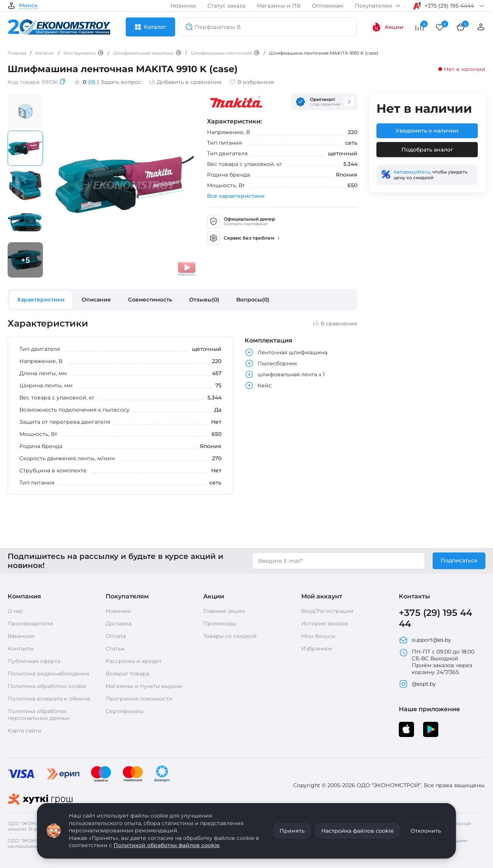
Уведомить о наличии (427, 131)
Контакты (21, 649)
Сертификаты (125, 711)
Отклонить (426, 831)
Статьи (115, 649)
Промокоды (220, 623)
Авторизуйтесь (412, 172)
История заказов (325, 623)
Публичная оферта (34, 661)
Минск (28, 6)
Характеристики (41, 300)
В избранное (252, 82)
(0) (92, 82)
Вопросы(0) (253, 300)
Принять (292, 831)
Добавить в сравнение (185, 82)
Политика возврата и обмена (49, 699)
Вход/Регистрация (327, 611)
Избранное (317, 649)
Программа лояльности (139, 699)
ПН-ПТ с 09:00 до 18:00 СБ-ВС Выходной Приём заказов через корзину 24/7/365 (437, 662)
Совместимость (150, 300)
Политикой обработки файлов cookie (167, 845)
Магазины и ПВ (279, 6)
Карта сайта (24, 731)
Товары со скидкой (230, 636)
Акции (388, 27)
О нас (15, 611)
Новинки (183, 6)
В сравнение (335, 324)
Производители (30, 623)
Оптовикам (328, 6)
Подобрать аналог (427, 150)
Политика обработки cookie (47, 686)
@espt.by (417, 684)
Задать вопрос (121, 82)
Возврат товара (127, 674)
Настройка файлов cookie (358, 831)
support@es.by (425, 640)
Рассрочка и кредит (134, 661)
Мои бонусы (318, 636)
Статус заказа (226, 6)
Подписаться (459, 560)
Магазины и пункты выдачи (144, 686)
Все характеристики (236, 196)
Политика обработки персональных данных (39, 715)
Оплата (116, 636)
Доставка (119, 623)
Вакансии (21, 636)
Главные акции (224, 611)
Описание (96, 300)
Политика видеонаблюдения (48, 674)
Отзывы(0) (204, 300)
